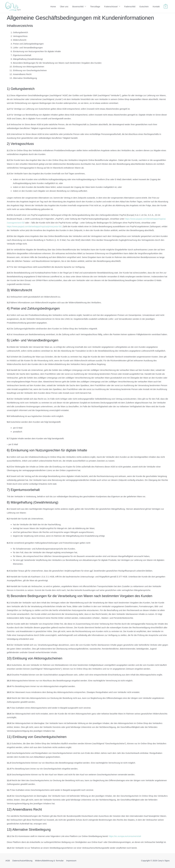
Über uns (64, 6)
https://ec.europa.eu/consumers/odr (125, 836)
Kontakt (156, 6)
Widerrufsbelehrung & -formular (49, 861)
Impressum (71, 861)
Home (53, 6)
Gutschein (144, 6)
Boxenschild (78, 6)
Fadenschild (130, 6)
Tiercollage (95, 6)
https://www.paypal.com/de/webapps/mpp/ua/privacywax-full (34, 226)
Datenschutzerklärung (22, 861)
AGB (8, 861)
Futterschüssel (111, 6)
